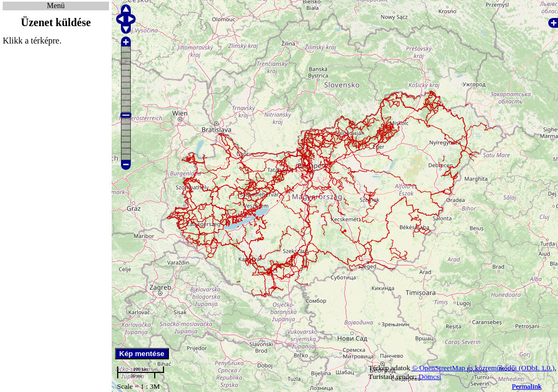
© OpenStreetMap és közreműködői (465, 368)
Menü (56, 6)
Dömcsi (430, 376)
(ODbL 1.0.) (537, 368)
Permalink (527, 386)
